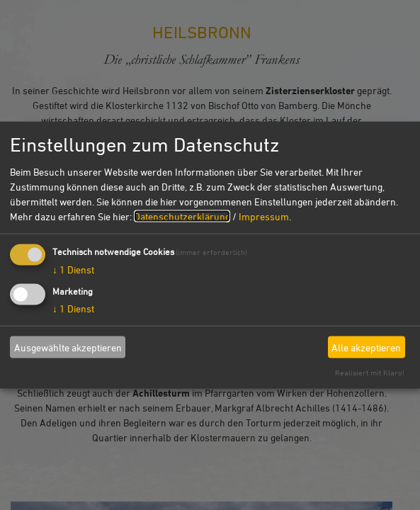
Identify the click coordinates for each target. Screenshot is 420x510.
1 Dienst (73, 270)
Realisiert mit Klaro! (370, 372)
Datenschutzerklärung (182, 216)
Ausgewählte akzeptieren (68, 347)
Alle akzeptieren (366, 347)
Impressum (264, 216)
